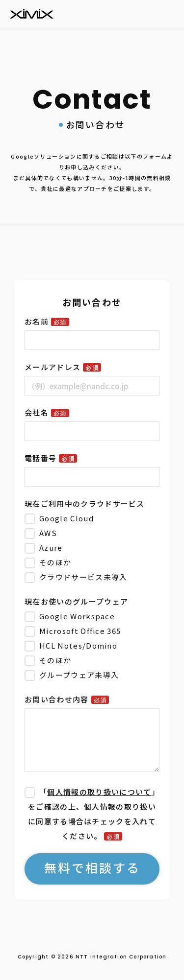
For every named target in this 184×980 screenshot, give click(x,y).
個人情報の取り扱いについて (99, 792)
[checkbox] (92, 548)
